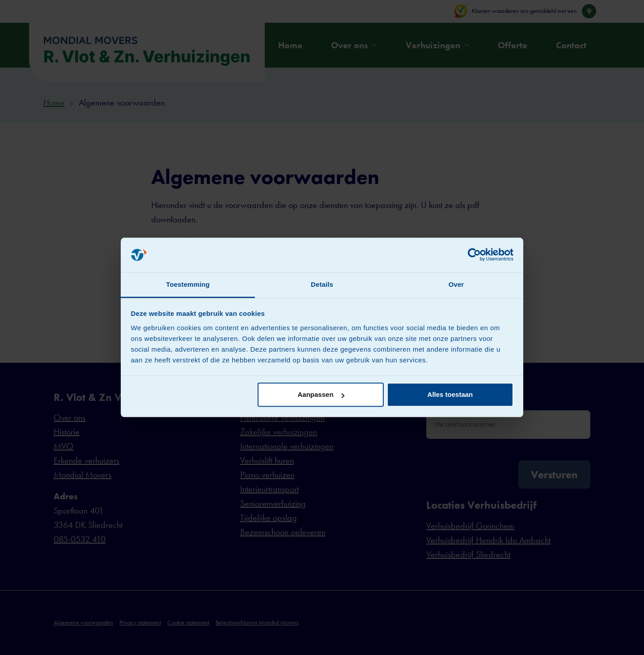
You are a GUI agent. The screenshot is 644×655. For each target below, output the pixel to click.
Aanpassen (321, 395)
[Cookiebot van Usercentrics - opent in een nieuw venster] (474, 255)
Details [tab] (322, 284)
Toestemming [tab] (188, 284)
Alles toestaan (450, 395)
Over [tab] (456, 284)
